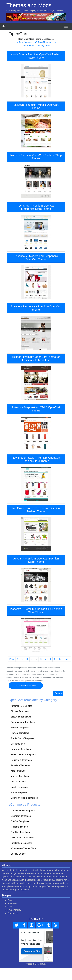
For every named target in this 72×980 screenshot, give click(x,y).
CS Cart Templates (20, 821)
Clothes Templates (20, 711)
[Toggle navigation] (66, 26)
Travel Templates (19, 792)
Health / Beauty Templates (23, 755)
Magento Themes (19, 827)
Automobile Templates (21, 706)
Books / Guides (18, 854)
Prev (12, 659)
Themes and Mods (29, 5)
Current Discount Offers (26, 685)
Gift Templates (18, 744)
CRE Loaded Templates (22, 838)
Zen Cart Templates (20, 832)
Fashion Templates (20, 728)
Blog (10, 900)
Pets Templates (18, 782)
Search (58, 693)
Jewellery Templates (21, 765)
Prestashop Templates (22, 843)
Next (67, 659)
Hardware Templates (21, 749)
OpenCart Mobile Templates (24, 798)
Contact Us (13, 913)
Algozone (44, 45)
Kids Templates (18, 771)
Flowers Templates (20, 733)
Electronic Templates (21, 717)
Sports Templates (19, 787)
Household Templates (21, 760)
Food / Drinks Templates (22, 738)
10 (60, 659)
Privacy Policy (14, 910)
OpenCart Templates (21, 816)
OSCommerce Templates (23, 811)
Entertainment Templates (23, 722)
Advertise (12, 903)
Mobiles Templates (20, 776)
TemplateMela (24, 42)
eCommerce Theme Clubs (23, 848)
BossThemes (43, 42)
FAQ (10, 907)
